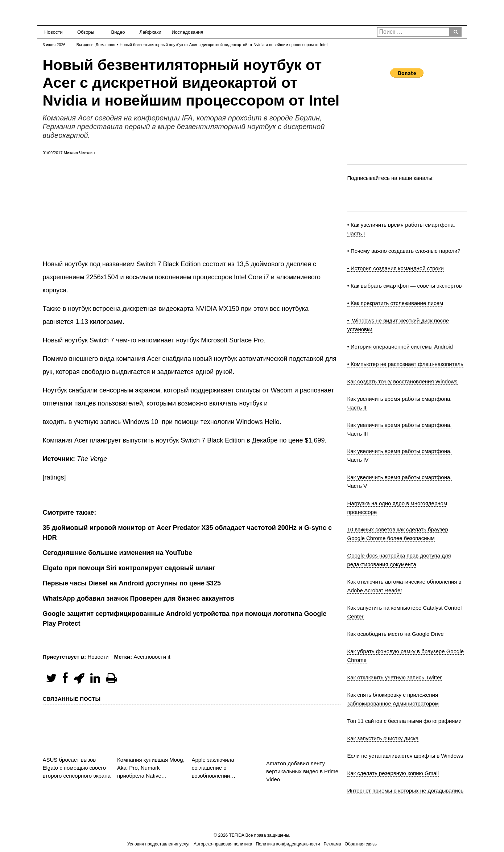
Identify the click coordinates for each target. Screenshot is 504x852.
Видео (118, 32)
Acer (139, 657)
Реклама (332, 844)
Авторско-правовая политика (223, 844)
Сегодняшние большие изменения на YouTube (117, 553)
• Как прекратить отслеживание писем (395, 303)
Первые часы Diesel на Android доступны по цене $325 (132, 583)
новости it (158, 657)
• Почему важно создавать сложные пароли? (404, 251)
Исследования (185, 32)
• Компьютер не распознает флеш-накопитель (405, 364)
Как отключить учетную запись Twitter (395, 677)
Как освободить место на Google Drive (396, 634)
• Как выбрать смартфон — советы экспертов (405, 286)
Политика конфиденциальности (288, 844)
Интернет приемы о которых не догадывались (406, 791)
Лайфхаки (150, 32)
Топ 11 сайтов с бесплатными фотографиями (405, 721)
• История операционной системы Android (400, 347)
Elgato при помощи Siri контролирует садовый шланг (129, 568)
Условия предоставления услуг (159, 844)
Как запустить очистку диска (383, 738)
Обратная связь (361, 844)
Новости (53, 32)
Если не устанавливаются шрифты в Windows (405, 756)
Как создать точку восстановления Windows (402, 381)
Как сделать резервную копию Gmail (393, 773)
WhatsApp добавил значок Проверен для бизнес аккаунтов (139, 598)
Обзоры (86, 32)
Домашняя (106, 45)
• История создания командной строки (396, 268)
